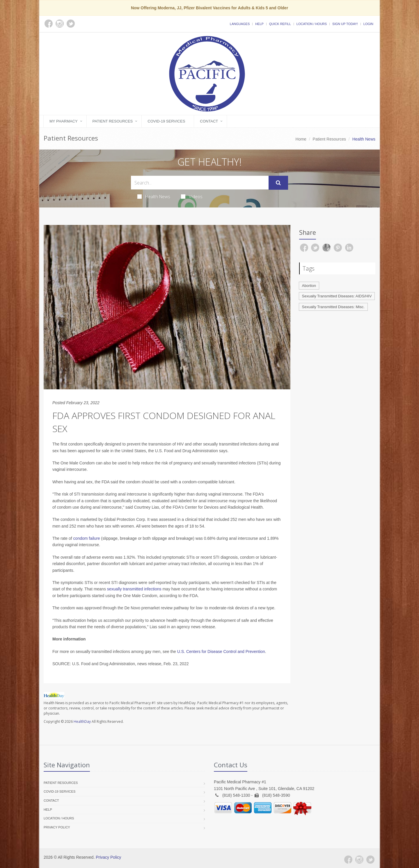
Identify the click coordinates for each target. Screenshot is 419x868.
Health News (154, 196)
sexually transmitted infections (134, 589)
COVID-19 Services (166, 121)
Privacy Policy (57, 827)
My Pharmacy (64, 121)
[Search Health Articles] (200, 183)
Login (368, 24)
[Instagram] (359, 860)
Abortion (309, 286)
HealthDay (82, 721)
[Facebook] (348, 860)
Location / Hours (312, 24)
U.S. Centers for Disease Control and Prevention (221, 652)
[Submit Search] (278, 183)
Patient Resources (113, 121)
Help (259, 24)
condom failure (87, 538)
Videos (192, 196)
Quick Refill (280, 24)
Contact (209, 121)
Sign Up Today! (345, 24)
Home (301, 139)
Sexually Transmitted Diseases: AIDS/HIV (337, 296)
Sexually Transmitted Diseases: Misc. (333, 307)
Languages (240, 24)
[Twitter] (370, 860)
